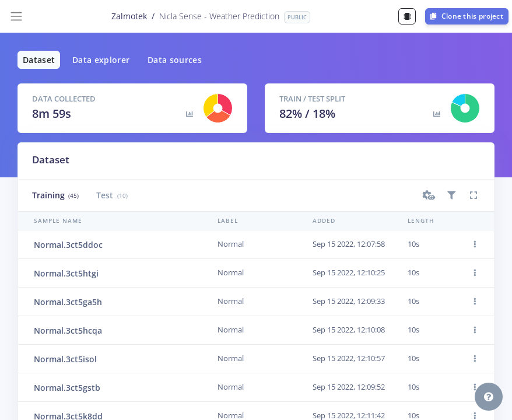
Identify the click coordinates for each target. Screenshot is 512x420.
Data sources (175, 60)
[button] (429, 195)
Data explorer (101, 60)
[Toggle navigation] (16, 16)
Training (55, 195)
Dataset (39, 60)
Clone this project (467, 16)
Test (112, 195)
